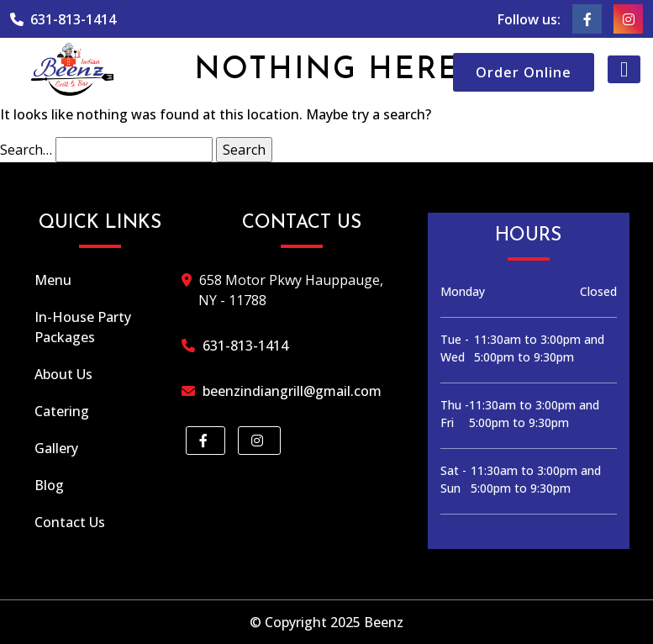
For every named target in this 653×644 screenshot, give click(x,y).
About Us (63, 374)
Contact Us (70, 522)
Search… (26, 150)
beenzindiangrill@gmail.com (290, 391)
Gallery (56, 448)
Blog (49, 485)
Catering (62, 411)
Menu (53, 280)
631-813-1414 (63, 19)
